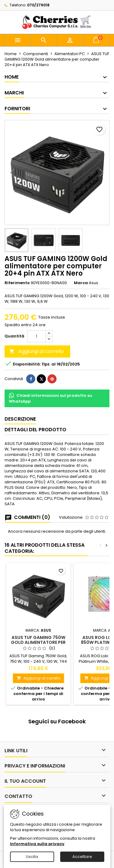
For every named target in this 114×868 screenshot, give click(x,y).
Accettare (82, 857)
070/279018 (38, 5)
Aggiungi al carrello (36, 351)
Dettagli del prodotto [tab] (35, 430)
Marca (81, 283)
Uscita (32, 857)
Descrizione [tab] (20, 419)
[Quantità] (36, 336)
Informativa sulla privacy (37, 844)
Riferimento (17, 283)
